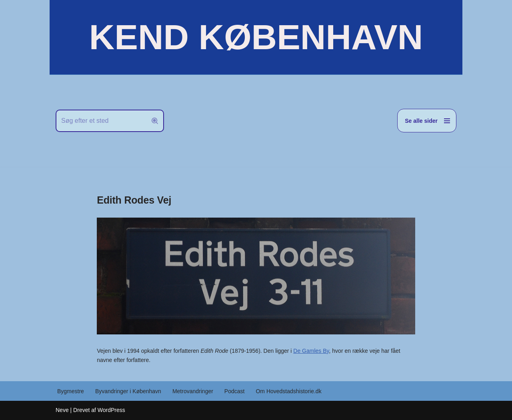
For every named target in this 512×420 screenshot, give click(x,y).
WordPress (111, 410)
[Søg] (101, 121)
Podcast (235, 391)
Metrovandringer (193, 391)
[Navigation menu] (427, 121)
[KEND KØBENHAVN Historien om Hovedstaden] (256, 37)
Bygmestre (71, 391)
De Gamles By (311, 351)
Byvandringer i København (128, 391)
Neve (62, 410)
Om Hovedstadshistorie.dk (288, 391)
